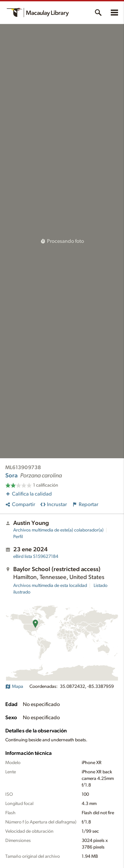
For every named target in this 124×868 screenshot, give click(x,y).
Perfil (18, 537)
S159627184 (36, 557)
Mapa (14, 687)
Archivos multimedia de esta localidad (50, 586)
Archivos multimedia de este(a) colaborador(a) (58, 530)
